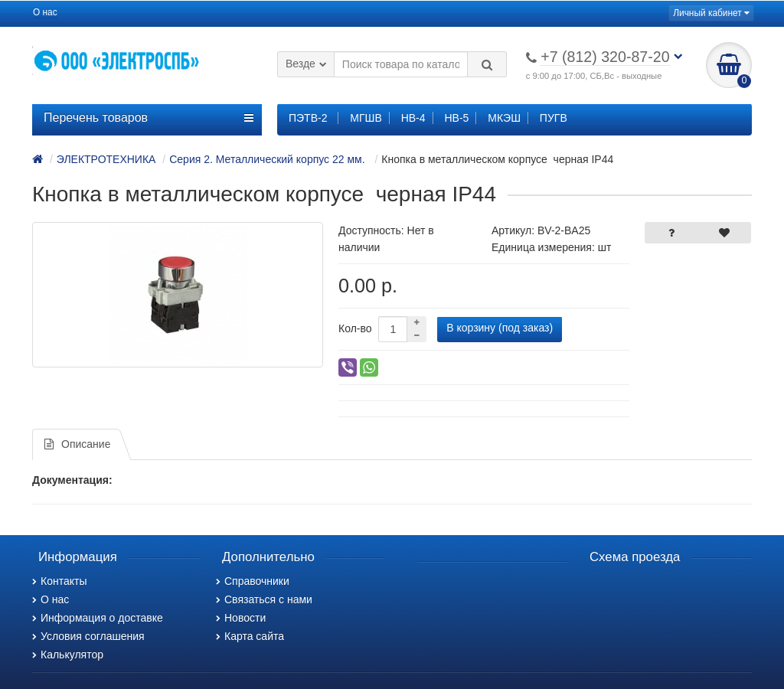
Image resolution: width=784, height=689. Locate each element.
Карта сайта (250, 636)
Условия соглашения (88, 636)
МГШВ (366, 118)
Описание (77, 444)
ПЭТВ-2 (308, 118)
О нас (45, 12)
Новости (241, 618)
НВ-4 (413, 118)
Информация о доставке (98, 618)
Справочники (253, 581)
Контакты (59, 581)
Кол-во (355, 328)
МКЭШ (504, 118)
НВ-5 (456, 118)
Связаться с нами (264, 599)
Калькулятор (68, 655)
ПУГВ (554, 118)
